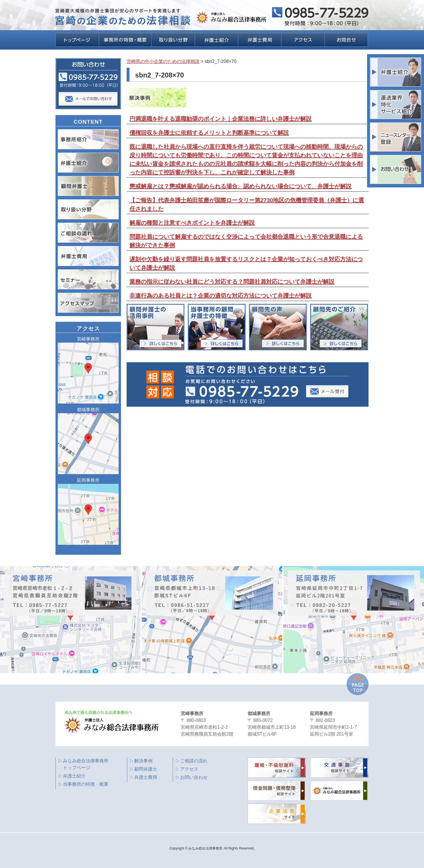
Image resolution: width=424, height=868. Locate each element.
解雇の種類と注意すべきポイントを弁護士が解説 (192, 223)
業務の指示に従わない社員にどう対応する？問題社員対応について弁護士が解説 (232, 282)
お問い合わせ (194, 777)
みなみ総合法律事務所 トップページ (86, 764)
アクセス (189, 769)
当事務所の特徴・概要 (86, 784)
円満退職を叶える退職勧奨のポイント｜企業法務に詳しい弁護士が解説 (221, 119)
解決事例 (143, 761)
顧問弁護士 (146, 769)
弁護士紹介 (74, 776)
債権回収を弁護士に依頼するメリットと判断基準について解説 (209, 133)
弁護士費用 (146, 777)
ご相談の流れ (194, 761)
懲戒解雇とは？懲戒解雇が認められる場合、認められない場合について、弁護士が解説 (240, 186)
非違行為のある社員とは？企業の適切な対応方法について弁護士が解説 (221, 296)
